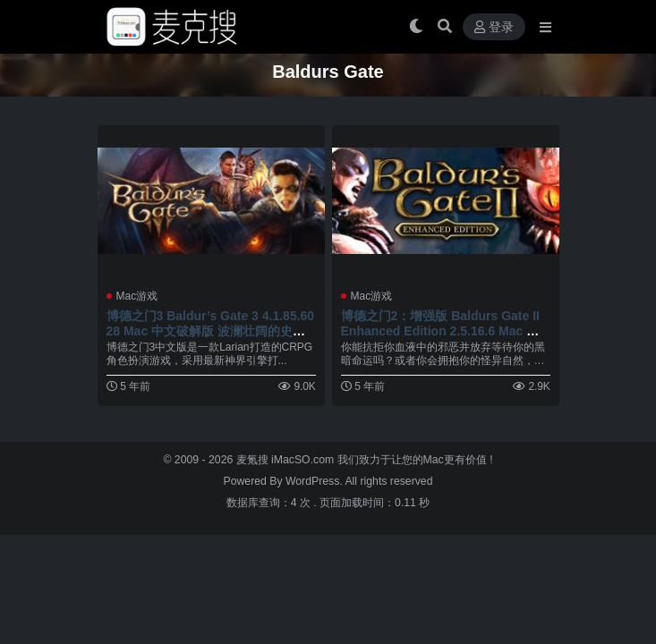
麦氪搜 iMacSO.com (287, 460)
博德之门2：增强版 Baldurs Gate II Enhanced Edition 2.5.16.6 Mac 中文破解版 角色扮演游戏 (440, 331)
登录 (494, 27)
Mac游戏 (137, 296)
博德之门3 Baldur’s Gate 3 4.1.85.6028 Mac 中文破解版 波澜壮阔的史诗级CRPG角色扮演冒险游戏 (211, 331)
